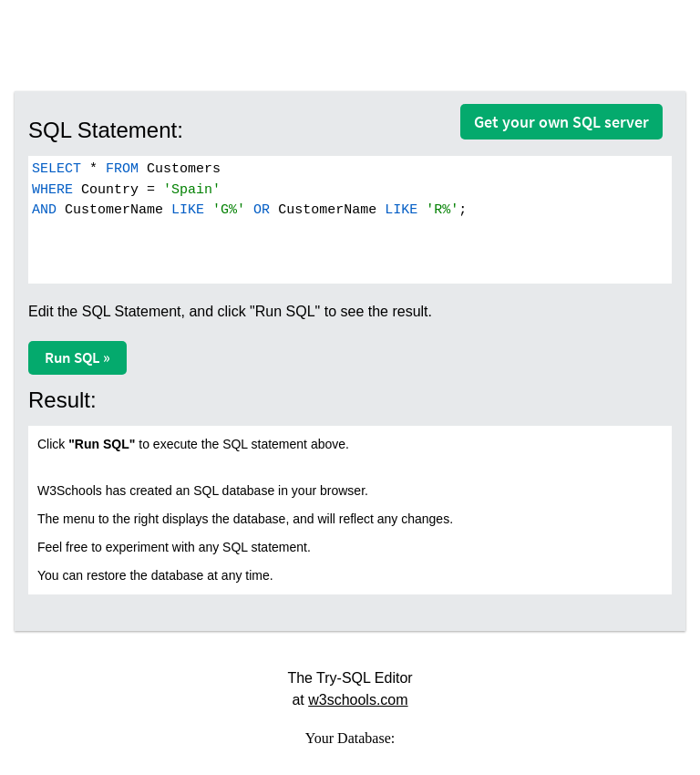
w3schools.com (358, 700)
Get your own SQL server (561, 122)
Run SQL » (77, 357)
